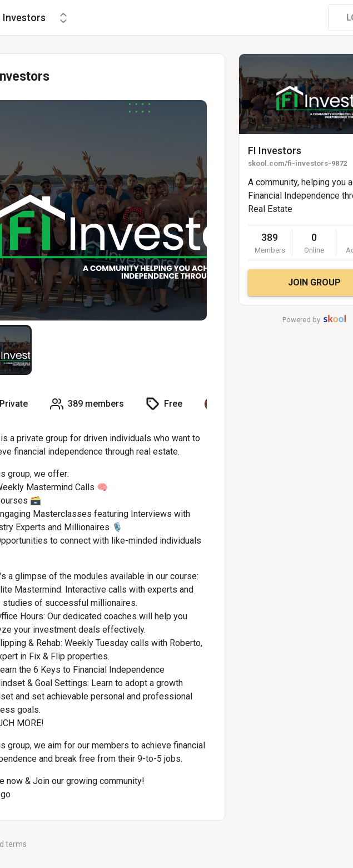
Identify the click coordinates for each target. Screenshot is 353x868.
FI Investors (275, 151)
